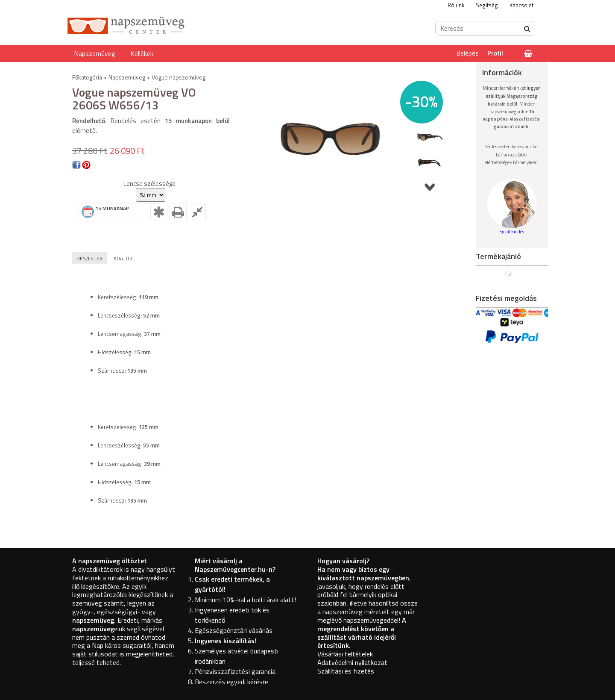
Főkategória (87, 77)
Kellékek (142, 53)
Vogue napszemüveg (179, 77)
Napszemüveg (95, 53)
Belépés (468, 53)
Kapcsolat (521, 5)
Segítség (487, 5)
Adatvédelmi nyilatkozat (352, 662)
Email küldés (512, 232)
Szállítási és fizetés (346, 671)
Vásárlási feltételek (345, 654)
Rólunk (456, 5)
